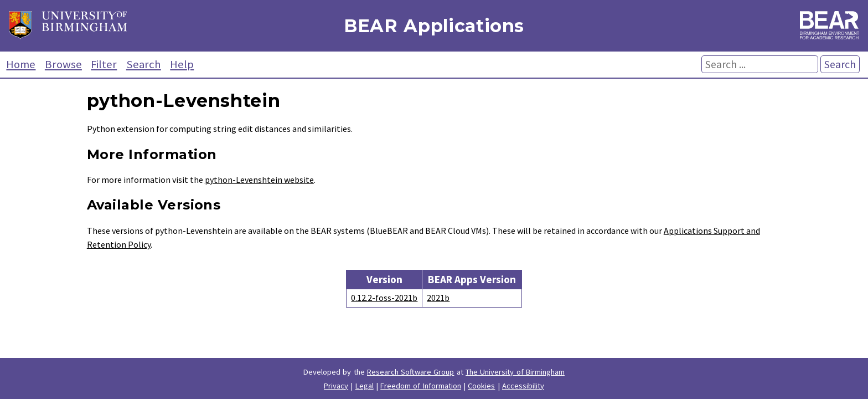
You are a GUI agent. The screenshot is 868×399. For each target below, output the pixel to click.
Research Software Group (411, 372)
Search (144, 64)
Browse (63, 64)
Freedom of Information (421, 386)
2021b (438, 298)
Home (21, 64)
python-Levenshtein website (259, 180)
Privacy (336, 386)
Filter (104, 64)
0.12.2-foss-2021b (384, 298)
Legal (365, 386)
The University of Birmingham (515, 372)
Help (182, 64)
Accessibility (523, 386)
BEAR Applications (434, 26)
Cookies (481, 386)
